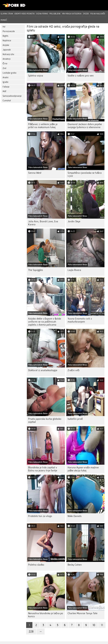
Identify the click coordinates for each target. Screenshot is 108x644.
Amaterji (7, 59)
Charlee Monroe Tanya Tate (83, 613)
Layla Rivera (74, 270)
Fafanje (6, 87)
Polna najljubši (98, 14)
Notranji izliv (8, 54)
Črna (5, 64)
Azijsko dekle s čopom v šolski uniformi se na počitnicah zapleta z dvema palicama (45, 322)
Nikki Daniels (75, 516)
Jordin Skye (74, 221)
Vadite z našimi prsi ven (81, 76)
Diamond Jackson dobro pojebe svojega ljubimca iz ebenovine (85, 126)
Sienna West (35, 173)
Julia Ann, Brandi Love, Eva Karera (43, 223)
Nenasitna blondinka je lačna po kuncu (46, 615)
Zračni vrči (74, 370)
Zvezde (86, 14)
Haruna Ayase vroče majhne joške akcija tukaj (83, 469)
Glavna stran (7, 14)
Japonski (7, 50)
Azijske (6, 45)
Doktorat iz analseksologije (43, 370)
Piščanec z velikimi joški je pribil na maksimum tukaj (43, 126)
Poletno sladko (36, 565)
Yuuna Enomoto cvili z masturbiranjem (80, 320)
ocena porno (42, 14)
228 (31, 631)
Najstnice (7, 41)
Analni (5, 77)
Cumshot (7, 101)
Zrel (4, 68)
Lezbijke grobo (9, 73)
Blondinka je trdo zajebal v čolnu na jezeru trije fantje (43, 469)
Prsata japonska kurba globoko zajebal (45, 420)
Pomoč (4, 20)
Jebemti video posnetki (25, 14)
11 (102, 625)
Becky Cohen (75, 565)
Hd (4, 27)
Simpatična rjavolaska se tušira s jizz (85, 174)
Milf (4, 91)
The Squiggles (35, 270)
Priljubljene (55, 14)
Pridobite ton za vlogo (40, 516)
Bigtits (5, 36)
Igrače (5, 82)
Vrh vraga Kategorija (72, 14)
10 (94, 625)
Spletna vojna (36, 76)
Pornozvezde (9, 31)
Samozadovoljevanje (12, 96)
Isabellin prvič (75, 419)
